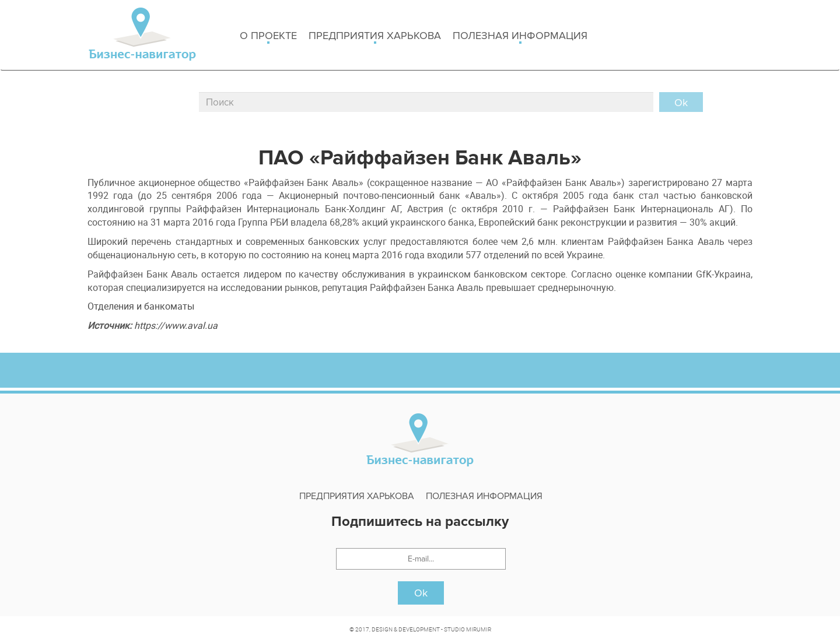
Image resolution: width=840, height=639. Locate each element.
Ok (421, 593)
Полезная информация (520, 36)
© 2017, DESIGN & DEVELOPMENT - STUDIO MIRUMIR (420, 629)
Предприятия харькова (375, 36)
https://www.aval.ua (176, 325)
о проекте (268, 36)
